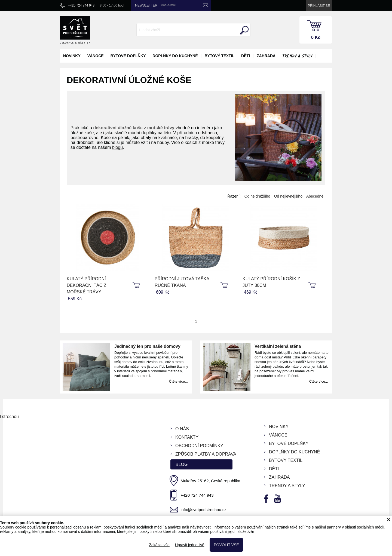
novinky (72, 56)
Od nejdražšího (257, 196)
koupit (137, 285)
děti (246, 56)
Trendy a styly (297, 56)
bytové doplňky (128, 56)
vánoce (96, 56)
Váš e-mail (169, 5)
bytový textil (220, 56)
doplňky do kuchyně (175, 56)
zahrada (266, 56)
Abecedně (315, 196)
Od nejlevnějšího (288, 196)
